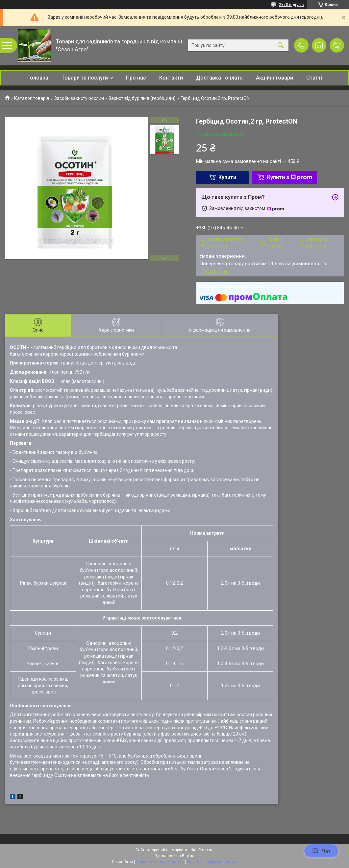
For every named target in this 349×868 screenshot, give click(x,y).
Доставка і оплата (219, 78)
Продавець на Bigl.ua (174, 856)
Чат (321, 851)
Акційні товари (274, 78)
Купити (227, 177)
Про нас (136, 78)
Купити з (290, 177)
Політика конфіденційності (212, 862)
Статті (314, 78)
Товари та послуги (85, 78)
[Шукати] (281, 46)
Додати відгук (337, 45)
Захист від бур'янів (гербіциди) (142, 98)
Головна (38, 78)
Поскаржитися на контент (160, 862)
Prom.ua (206, 850)
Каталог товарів (32, 98)
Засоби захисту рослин (79, 98)
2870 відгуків (291, 5)
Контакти (171, 78)
